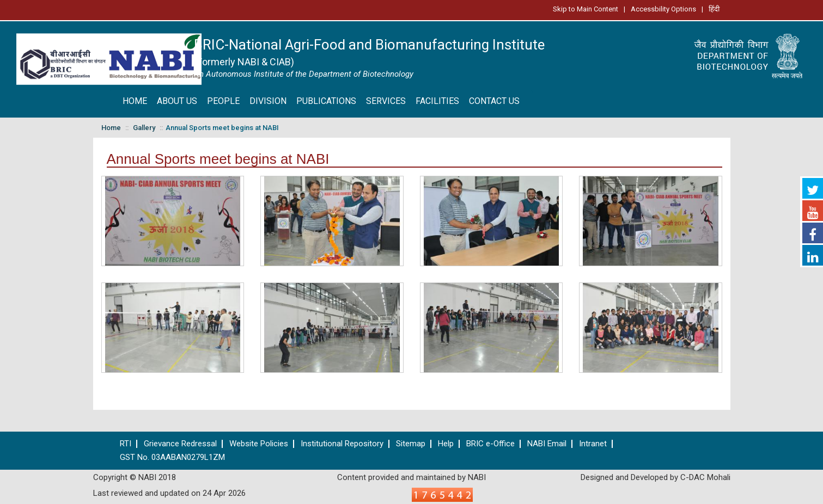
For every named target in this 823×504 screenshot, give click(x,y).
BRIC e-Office (490, 444)
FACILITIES (437, 101)
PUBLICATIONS (326, 101)
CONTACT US (494, 101)
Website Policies (259, 444)
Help (446, 444)
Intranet (593, 444)
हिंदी (714, 9)
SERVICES (386, 101)
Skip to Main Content (586, 9)
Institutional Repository (342, 444)
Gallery (144, 128)
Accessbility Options (663, 9)
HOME (135, 101)
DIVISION (268, 101)
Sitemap (411, 444)
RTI (126, 444)
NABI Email (547, 444)
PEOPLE (223, 101)
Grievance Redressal (180, 444)
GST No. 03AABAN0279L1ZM (172, 457)
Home (111, 128)
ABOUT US (177, 101)
